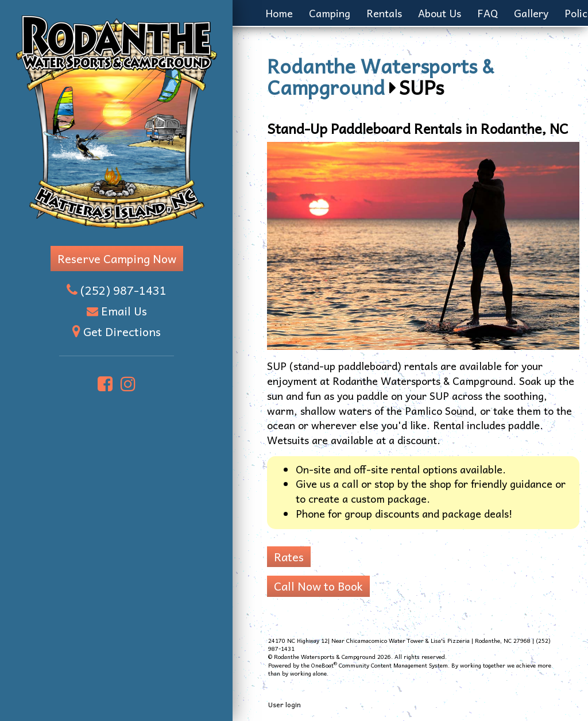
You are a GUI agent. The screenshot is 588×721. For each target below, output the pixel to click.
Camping (330, 13)
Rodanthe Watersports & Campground (380, 76)
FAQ (488, 13)
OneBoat (324, 665)
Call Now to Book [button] (318, 586)
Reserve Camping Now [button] (117, 259)
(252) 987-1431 (123, 290)
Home (279, 13)
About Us (440, 13)
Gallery (531, 13)
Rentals (384, 13)
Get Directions (122, 331)
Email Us (124, 311)
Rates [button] (289, 557)
